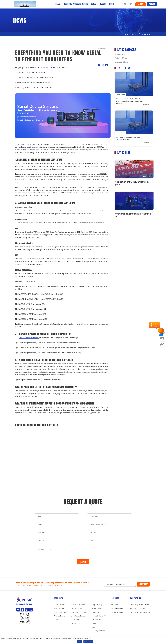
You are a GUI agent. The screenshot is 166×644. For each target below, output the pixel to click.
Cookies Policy (88, 641)
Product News (121, 54)
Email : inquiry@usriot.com (140, 605)
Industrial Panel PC (99, 616)
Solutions (76, 4)
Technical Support (118, 612)
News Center (135, 34)
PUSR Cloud (75, 620)
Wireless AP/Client (60, 612)
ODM (94, 623)
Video (93, 4)
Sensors (57, 620)
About (111, 4)
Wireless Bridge (59, 616)
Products (67, 4)
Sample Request (117, 608)
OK (80, 641)
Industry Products (98, 631)
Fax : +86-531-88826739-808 (140, 612)
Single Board (97, 612)
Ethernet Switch (59, 608)
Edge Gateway (97, 605)
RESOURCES (116, 605)
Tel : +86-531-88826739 (138, 608)
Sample (102, 4)
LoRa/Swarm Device (78, 616)
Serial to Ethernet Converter (46, 68)
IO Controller (97, 620)
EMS (94, 627)
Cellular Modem (77, 608)
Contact (152, 4)
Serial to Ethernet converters (25, 144)
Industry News (145, 34)
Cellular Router (59, 605)
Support (85, 4)
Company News (121, 62)
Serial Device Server (78, 605)
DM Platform (75, 623)
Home (58, 4)
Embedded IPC (97, 608)
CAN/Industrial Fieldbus (79, 612)
